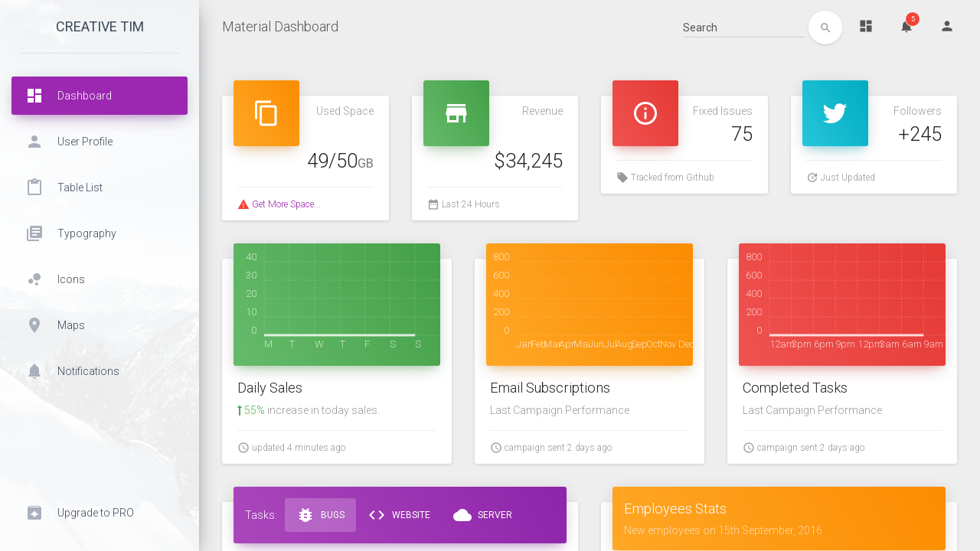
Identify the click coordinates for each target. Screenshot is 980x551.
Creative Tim (100, 26)
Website (399, 515)
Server (483, 515)
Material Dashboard (280, 26)
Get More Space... (286, 204)
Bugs (320, 515)
